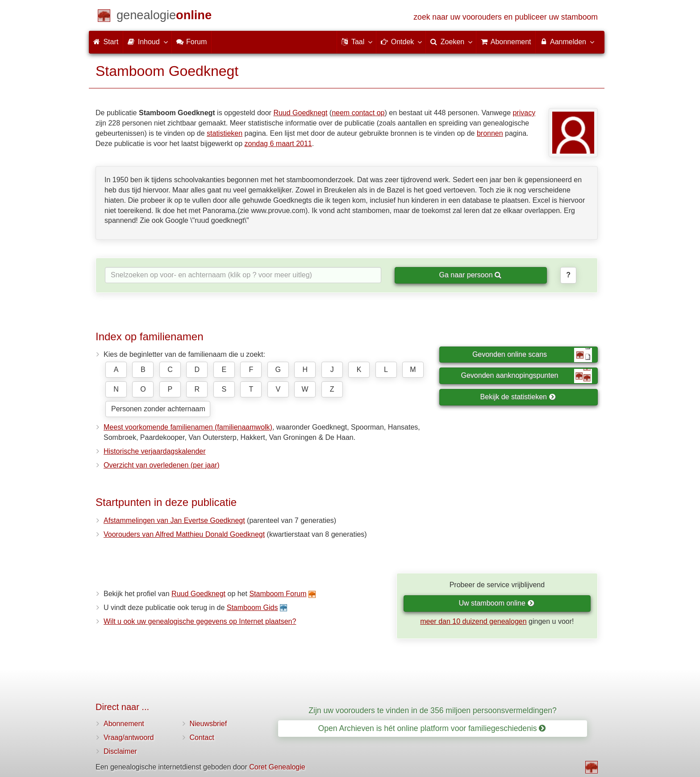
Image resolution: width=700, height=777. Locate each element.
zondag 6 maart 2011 (278, 144)
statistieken (225, 133)
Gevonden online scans (532, 355)
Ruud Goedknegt (300, 113)
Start (106, 42)
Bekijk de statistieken (518, 397)
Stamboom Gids (252, 608)
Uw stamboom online (496, 603)
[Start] (164, 17)
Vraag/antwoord (129, 737)
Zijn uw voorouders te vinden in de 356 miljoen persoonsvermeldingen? (433, 710)
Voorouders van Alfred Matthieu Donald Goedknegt (184, 534)
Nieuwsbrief (208, 724)
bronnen (490, 133)
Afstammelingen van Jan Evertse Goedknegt (174, 520)
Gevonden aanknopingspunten (527, 376)
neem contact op (358, 113)
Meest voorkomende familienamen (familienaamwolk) (188, 427)
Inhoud (147, 42)
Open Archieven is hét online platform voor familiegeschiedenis (432, 728)
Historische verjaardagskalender (155, 451)
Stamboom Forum (278, 594)
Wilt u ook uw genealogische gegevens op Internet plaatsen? (200, 621)
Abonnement (124, 724)
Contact (202, 737)
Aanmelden (567, 42)
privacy (524, 113)
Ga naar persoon (470, 275)
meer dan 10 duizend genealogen (473, 621)
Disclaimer (120, 751)
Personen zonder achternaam (158, 409)
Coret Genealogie (277, 767)
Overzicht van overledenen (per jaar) (162, 465)
